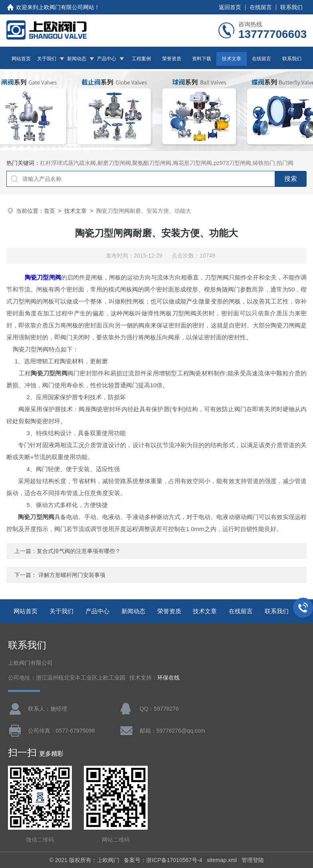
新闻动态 (77, 59)
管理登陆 (253, 860)
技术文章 (232, 59)
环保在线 (168, 678)
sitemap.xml (222, 860)
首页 (50, 211)
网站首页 (21, 59)
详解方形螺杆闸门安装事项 (72, 575)
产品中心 (107, 59)
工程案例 (141, 59)
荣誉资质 (172, 59)
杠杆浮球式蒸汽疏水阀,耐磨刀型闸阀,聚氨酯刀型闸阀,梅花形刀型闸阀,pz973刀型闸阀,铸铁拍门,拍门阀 (167, 163)
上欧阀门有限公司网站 (66, 7)
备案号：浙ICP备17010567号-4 (163, 860)
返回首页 (230, 7)
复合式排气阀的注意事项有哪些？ (79, 551)
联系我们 (291, 7)
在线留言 (261, 7)
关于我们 (47, 59)
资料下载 (202, 59)
